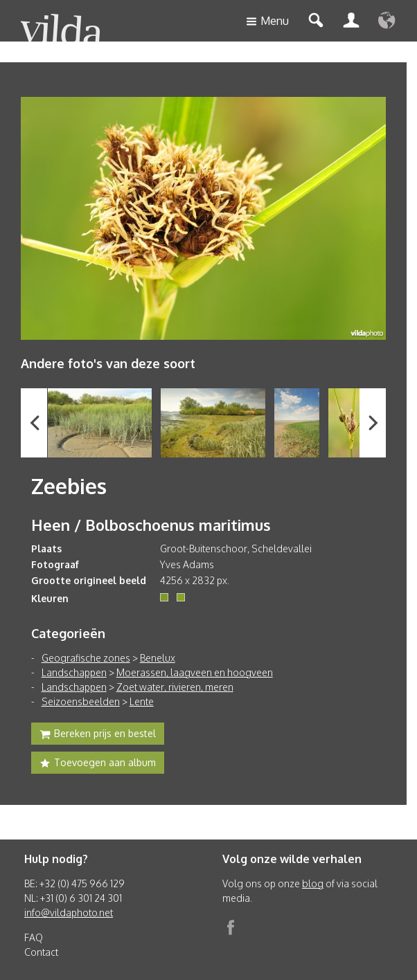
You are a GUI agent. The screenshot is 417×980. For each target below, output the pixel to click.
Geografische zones (86, 658)
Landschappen (74, 672)
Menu (267, 22)
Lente (142, 701)
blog (313, 883)
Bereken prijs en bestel (98, 735)
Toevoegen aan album (98, 764)
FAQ (34, 937)
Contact (41, 952)
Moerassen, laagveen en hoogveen (195, 672)
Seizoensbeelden (81, 701)
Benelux (158, 658)
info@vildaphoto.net (69, 913)
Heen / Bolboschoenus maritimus (151, 525)
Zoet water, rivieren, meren (175, 687)
